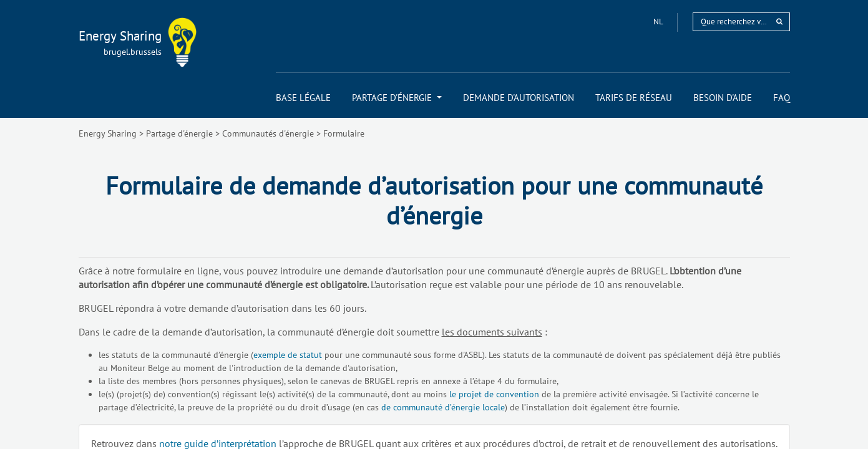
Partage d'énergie (179, 133)
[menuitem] (303, 98)
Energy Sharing (108, 133)
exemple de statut (288, 355)
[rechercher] (779, 22)
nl (659, 22)
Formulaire (344, 133)
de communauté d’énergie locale (443, 407)
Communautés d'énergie (268, 133)
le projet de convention (494, 394)
